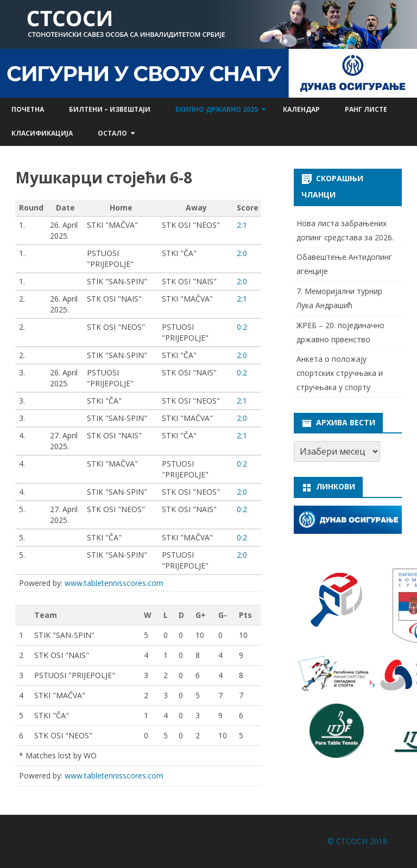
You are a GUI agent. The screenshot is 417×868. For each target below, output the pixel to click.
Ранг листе (366, 109)
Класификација (42, 133)
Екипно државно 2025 (217, 109)
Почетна (28, 109)
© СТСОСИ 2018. (358, 841)
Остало (112, 133)
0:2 (242, 327)
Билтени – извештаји (110, 109)
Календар (301, 109)
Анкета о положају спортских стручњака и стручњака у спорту (340, 373)
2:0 (242, 253)
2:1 (242, 225)
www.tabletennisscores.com (114, 583)
